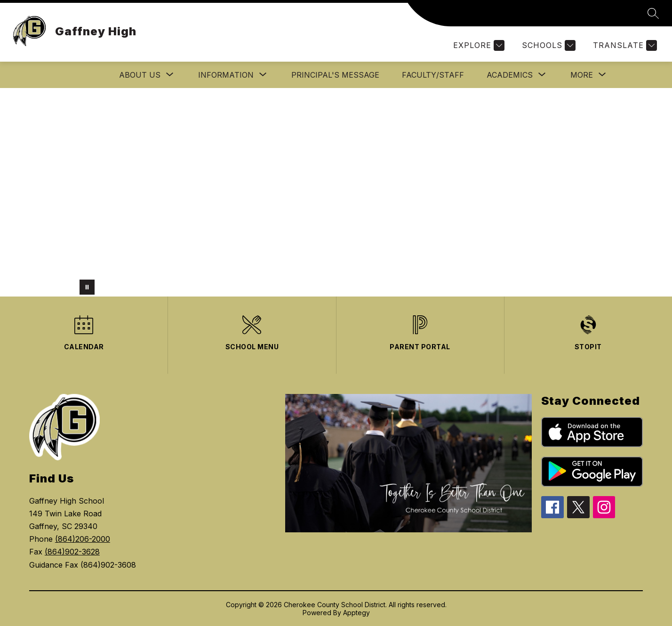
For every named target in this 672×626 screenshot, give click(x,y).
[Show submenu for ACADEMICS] (510, 75)
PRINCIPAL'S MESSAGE (335, 75)
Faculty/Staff (433, 75)
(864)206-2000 (83, 539)
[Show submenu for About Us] (140, 75)
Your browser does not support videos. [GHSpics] (336, 192)
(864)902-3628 (72, 552)
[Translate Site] (624, 45)
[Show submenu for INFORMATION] (226, 75)
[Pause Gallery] (87, 287)
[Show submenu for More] (582, 75)
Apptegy (356, 613)
